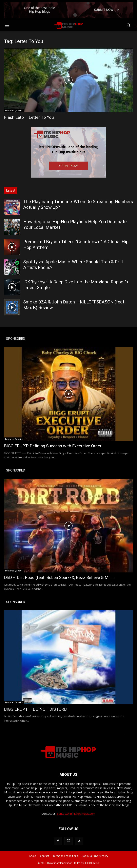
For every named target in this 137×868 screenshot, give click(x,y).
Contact (44, 856)
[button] (7, 26)
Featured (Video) (14, 110)
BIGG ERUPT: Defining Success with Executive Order (53, 446)
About (33, 856)
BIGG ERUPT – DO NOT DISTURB (35, 709)
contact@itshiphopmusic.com (76, 814)
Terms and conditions (65, 856)
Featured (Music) (14, 439)
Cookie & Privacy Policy (95, 856)
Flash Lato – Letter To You (29, 117)
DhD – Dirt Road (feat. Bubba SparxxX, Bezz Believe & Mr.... (59, 578)
